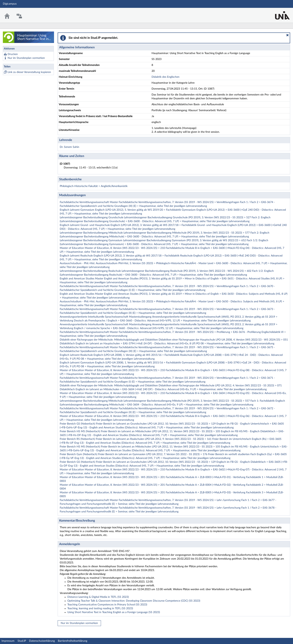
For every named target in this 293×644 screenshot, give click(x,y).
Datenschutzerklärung (42, 641)
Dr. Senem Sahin (69, 147)
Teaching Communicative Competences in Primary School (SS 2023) (107, 605)
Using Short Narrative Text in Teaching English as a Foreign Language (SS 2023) (114, 612)
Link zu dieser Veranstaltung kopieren (29, 72)
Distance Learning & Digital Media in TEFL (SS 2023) (98, 597)
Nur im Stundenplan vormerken (26, 58)
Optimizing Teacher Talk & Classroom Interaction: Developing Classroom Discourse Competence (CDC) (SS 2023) (134, 601)
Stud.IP (22, 641)
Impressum (8, 641)
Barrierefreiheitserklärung (73, 641)
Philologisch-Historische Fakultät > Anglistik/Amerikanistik (94, 186)
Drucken (13, 54)
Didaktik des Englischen (165, 77)
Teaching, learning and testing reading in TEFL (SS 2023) (100, 608)
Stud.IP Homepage (278, 13)
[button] (287, 35)
